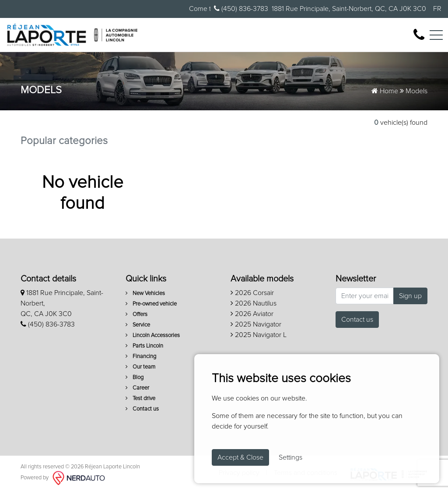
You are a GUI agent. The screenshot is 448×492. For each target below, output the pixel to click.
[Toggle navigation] (436, 35)
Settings (290, 457)
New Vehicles (145, 293)
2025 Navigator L (259, 335)
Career (137, 388)
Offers (136, 315)
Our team (140, 367)
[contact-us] (419, 35)
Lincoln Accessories (153, 336)
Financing (141, 357)
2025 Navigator (256, 324)
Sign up (410, 296)
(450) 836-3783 (241, 9)
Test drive (140, 399)
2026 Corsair (252, 293)
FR (437, 9)
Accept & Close (240, 457)
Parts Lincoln (144, 346)
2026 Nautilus (254, 303)
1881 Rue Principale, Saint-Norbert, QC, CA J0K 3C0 (349, 9)
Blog (135, 378)
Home (385, 91)
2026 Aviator (252, 314)
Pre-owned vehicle (151, 304)
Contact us (142, 409)
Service (138, 325)
